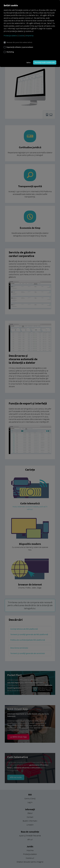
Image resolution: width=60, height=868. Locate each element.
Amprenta (29, 36)
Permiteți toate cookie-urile (45, 62)
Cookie (21, 36)
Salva (28, 62)
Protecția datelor (11, 36)
